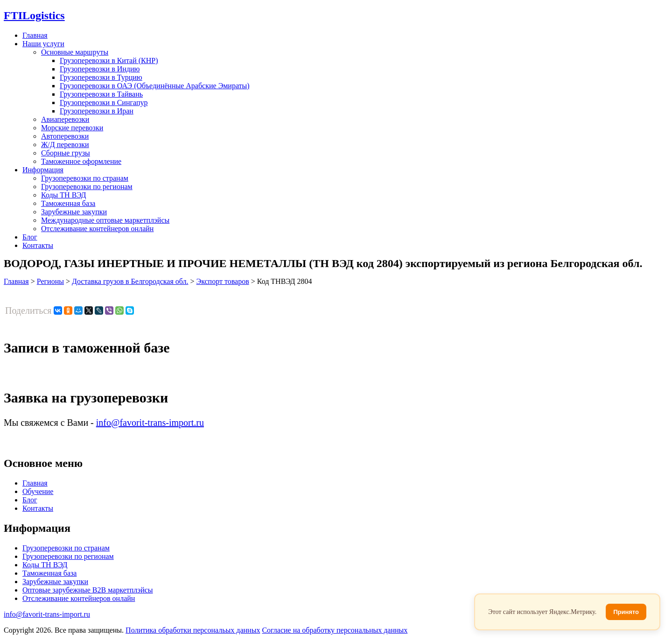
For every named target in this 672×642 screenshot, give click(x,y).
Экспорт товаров (223, 281)
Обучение (38, 491)
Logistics (34, 15)
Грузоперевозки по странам (85, 178)
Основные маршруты (75, 52)
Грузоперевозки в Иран (97, 111)
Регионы (50, 281)
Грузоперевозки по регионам (87, 187)
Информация (43, 170)
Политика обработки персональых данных (193, 630)
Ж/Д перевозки (65, 145)
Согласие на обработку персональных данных (335, 630)
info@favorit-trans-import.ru (150, 423)
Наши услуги (43, 44)
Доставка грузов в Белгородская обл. (130, 281)
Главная (35, 35)
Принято (626, 612)
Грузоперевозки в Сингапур (104, 102)
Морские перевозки (72, 128)
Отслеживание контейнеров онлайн (97, 229)
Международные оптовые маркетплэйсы (105, 220)
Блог (30, 237)
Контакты (38, 245)
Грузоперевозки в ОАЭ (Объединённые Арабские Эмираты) (155, 86)
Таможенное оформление (81, 161)
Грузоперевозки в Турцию (101, 77)
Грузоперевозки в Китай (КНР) (109, 60)
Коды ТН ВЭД (63, 195)
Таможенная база (68, 203)
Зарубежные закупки (74, 212)
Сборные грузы (66, 153)
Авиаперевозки (65, 119)
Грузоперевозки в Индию (100, 69)
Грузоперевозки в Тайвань (101, 94)
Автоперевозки (65, 136)
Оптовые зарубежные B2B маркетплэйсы (88, 590)
